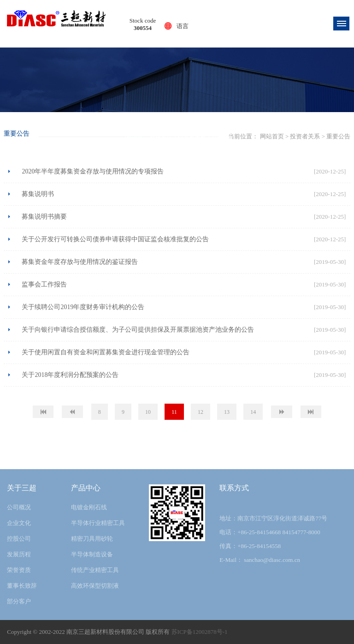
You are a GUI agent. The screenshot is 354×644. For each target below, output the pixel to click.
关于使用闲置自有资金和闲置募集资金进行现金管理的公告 (106, 352)
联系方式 (234, 488)
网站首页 (161, 137)
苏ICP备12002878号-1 (200, 632)
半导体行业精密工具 (98, 523)
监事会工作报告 (44, 284)
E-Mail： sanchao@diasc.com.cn (260, 560)
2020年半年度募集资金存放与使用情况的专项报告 (93, 171)
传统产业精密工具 (95, 570)
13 (227, 412)
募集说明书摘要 (44, 217)
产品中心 (86, 488)
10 (148, 412)
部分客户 (19, 601)
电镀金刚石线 (89, 507)
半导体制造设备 (92, 554)
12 (201, 412)
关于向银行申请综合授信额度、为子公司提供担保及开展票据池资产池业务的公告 (138, 330)
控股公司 (19, 539)
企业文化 (19, 523)
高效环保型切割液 (95, 586)
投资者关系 (192, 137)
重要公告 (222, 137)
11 (174, 412)
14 (253, 412)
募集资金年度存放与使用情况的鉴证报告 (80, 262)
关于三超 (22, 488)
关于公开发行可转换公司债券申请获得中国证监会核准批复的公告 (115, 239)
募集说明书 (38, 194)
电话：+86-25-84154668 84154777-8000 (270, 532)
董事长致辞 (22, 586)
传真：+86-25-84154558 (250, 546)
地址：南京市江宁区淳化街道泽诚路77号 (273, 518)
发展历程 (19, 554)
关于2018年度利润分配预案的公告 (70, 375)
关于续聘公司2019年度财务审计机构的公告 (83, 307)
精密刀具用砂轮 (92, 539)
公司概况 (19, 507)
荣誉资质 (19, 570)
